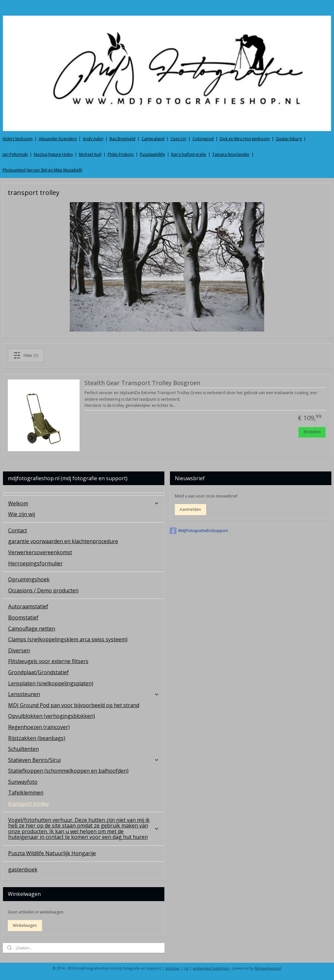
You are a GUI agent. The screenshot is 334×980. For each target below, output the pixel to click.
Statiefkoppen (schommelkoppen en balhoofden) (68, 771)
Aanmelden (190, 509)
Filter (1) (26, 355)
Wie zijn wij (22, 514)
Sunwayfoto (23, 782)
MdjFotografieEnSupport (199, 531)
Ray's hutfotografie (189, 154)
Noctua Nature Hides (53, 154)
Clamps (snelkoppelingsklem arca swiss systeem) (68, 639)
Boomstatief (23, 617)
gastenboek (23, 869)
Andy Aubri (93, 139)
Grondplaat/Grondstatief (38, 672)
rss (186, 968)
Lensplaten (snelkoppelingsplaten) (51, 683)
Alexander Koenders (58, 139)
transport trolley (29, 804)
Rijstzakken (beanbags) (37, 738)
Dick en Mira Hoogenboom (245, 139)
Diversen (19, 650)
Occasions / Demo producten (43, 590)
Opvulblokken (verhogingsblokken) (52, 716)
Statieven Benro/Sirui (84, 760)
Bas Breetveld (122, 139)
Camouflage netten (32, 629)
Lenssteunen (84, 694)
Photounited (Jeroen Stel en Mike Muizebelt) (42, 170)
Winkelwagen (25, 925)
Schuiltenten (23, 749)
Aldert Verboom (18, 139)
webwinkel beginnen (211, 968)
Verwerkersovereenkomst (40, 552)
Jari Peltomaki (15, 154)
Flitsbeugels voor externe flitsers (48, 661)
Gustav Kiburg (289, 139)
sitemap (172, 968)
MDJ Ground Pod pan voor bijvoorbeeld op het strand (74, 705)
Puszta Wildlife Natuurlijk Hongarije (52, 853)
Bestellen (312, 432)
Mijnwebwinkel (268, 968)
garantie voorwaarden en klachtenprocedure (63, 541)
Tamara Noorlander (231, 154)
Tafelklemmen (26, 793)
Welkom (84, 503)
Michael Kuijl (90, 154)
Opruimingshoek (29, 579)
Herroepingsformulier (35, 563)
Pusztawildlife (152, 154)
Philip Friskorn (121, 154)
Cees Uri (178, 139)
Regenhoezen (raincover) (39, 727)
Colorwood (203, 139)
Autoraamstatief (28, 606)
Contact (18, 530)
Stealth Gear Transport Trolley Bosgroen (142, 383)
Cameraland (153, 139)
